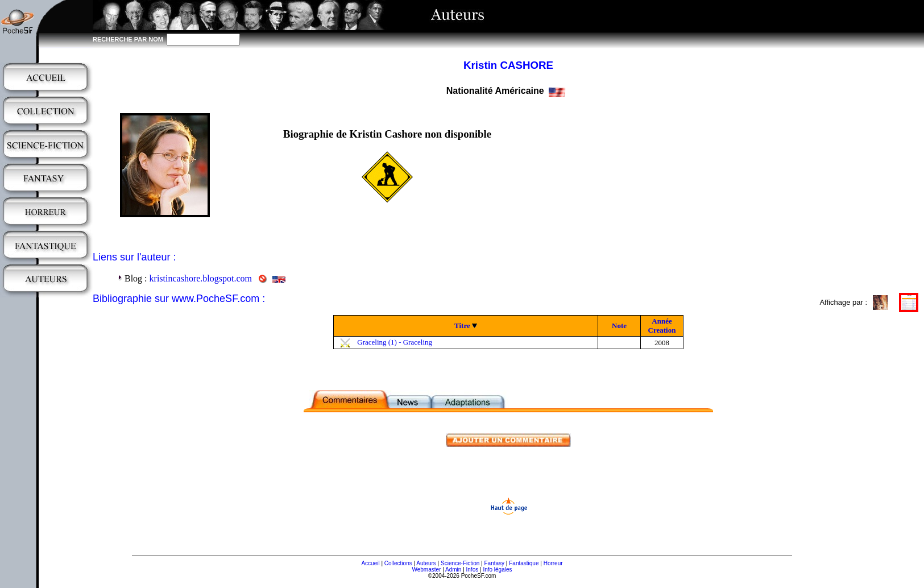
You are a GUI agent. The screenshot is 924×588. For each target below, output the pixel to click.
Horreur (553, 563)
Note (619, 326)
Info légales (497, 570)
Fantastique (524, 563)
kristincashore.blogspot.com (201, 278)
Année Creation (662, 326)
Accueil (370, 563)
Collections (398, 563)
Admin (453, 570)
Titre (462, 326)
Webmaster (426, 570)
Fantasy (495, 563)
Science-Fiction (460, 563)
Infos (473, 570)
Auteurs (426, 563)
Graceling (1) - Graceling (395, 342)
